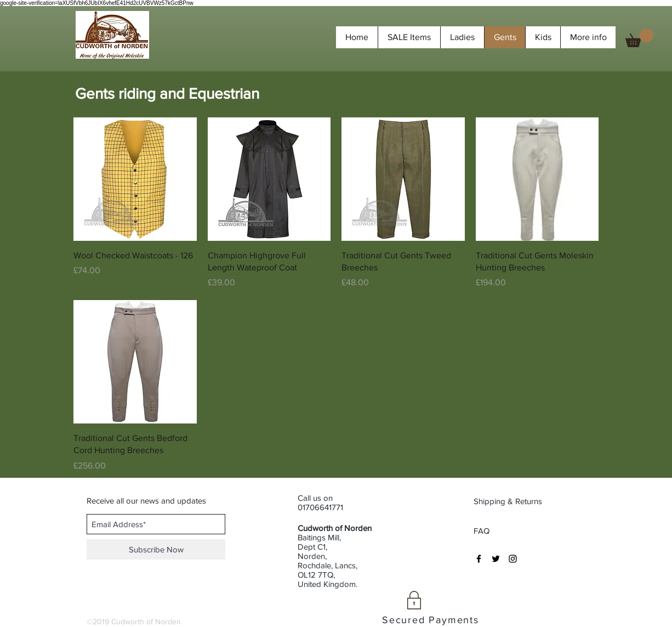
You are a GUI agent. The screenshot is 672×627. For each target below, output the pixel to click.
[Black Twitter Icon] (496, 559)
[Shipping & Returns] (509, 501)
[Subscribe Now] (156, 549)
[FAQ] (482, 531)
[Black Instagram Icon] (513, 559)
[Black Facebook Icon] (479, 559)
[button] (639, 38)
